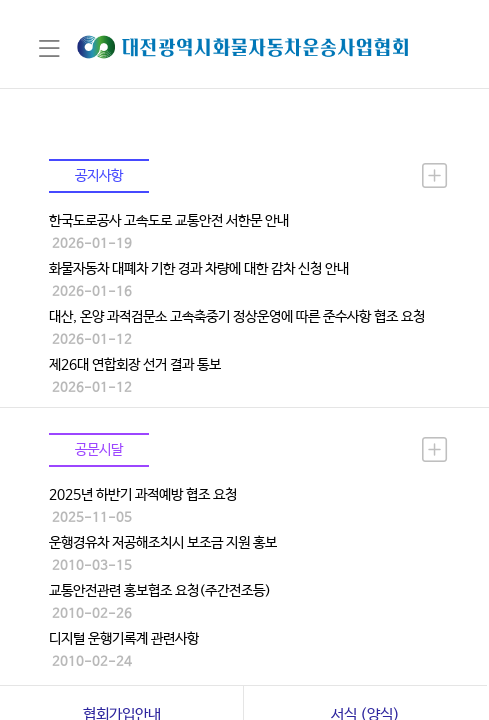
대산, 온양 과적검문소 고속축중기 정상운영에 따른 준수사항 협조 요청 (237, 317)
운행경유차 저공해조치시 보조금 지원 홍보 (163, 543)
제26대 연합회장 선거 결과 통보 (135, 365)
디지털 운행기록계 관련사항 (124, 639)
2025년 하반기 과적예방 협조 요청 (143, 495)
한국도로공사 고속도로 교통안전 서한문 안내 (169, 221)
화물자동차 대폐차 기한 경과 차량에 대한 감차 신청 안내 (199, 269)
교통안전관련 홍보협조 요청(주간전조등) (160, 591)
